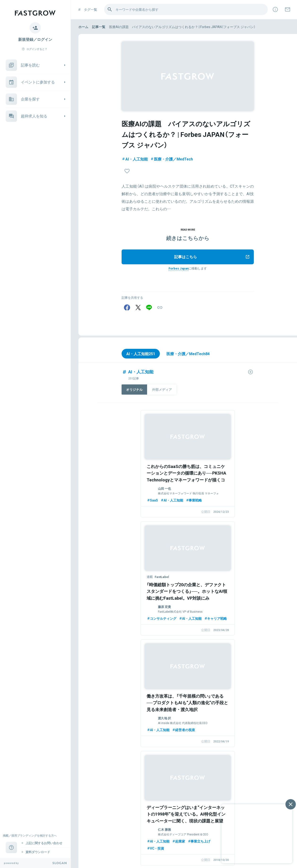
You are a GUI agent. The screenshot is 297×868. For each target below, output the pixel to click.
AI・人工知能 (135, 159)
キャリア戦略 (207, 513)
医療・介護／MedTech (172, 159)
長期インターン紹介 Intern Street (100, 850)
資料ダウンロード (146, 855)
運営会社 (84, 855)
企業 (113, 805)
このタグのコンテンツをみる (189, 771)
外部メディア (162, 391)
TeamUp (132, 850)
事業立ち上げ (248, 621)
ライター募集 (201, 805)
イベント (97, 805)
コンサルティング (211, 506)
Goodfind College (138, 844)
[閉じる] (291, 804)
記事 (82, 805)
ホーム (83, 27)
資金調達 (204, 732)
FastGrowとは (133, 805)
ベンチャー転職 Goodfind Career (175, 844)
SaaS (109, 499)
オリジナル (135, 391)
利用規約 (126, 855)
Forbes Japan (179, 269)
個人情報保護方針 (105, 855)
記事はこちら (212, 257)
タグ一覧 (87, 9)
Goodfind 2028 (112, 844)
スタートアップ (136, 725)
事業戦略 (151, 499)
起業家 (228, 621)
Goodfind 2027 (88, 844)
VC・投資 (205, 628)
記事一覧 (99, 27)
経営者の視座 (140, 621)
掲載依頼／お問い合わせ (167, 805)
